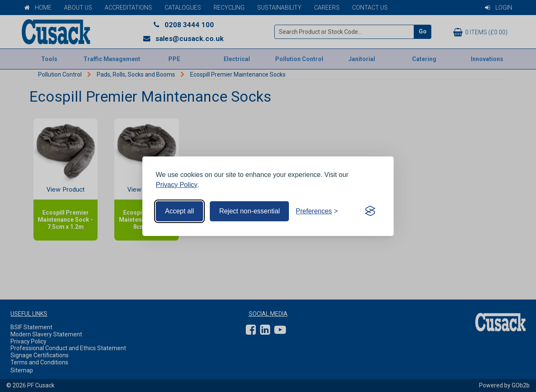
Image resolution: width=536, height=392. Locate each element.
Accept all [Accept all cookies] (179, 211)
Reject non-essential (249, 211)
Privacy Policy (177, 185)
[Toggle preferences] (317, 211)
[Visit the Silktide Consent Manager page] (370, 211)
